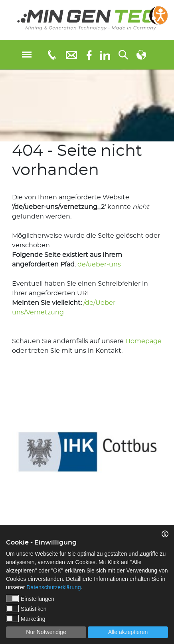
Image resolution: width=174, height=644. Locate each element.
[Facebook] (89, 55)
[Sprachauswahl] (141, 55)
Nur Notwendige (46, 632)
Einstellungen (30, 598)
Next (168, 446)
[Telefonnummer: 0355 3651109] (51, 55)
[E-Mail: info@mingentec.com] (71, 55)
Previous (6, 446)
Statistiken (26, 608)
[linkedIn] (105, 55)
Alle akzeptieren (128, 632)
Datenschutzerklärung (53, 587)
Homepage (143, 341)
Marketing (26, 618)
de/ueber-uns (99, 264)
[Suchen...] (123, 55)
